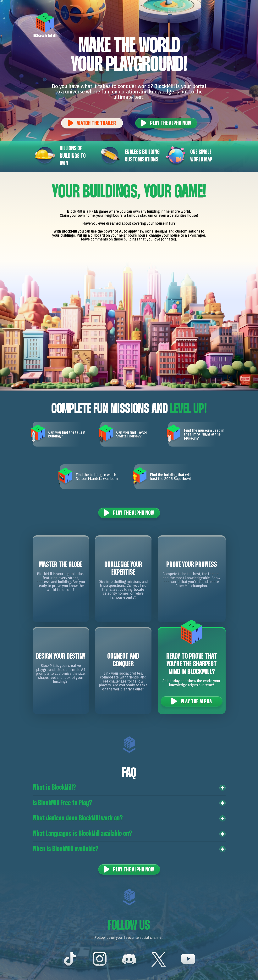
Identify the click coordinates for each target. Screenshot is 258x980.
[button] (129, 788)
